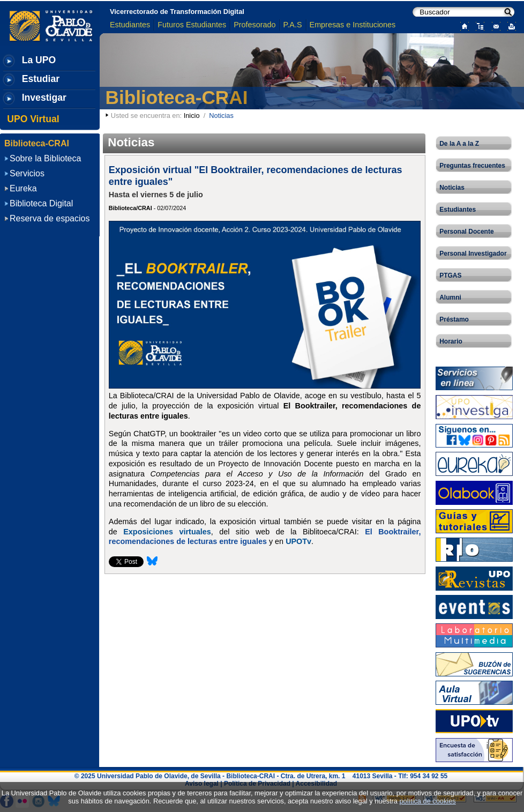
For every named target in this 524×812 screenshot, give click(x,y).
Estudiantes (130, 25)
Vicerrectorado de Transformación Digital (177, 12)
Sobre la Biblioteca (45, 158)
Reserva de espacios (50, 218)
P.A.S (293, 25)
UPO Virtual (33, 119)
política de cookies (427, 801)
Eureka (23, 188)
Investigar (44, 98)
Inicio (192, 116)
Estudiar (41, 79)
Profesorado (254, 25)
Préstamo (454, 319)
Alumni (450, 297)
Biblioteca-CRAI (177, 97)
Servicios (27, 173)
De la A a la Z (459, 144)
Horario (451, 341)
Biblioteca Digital (41, 203)
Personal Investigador (473, 254)
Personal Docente (466, 232)
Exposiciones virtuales (167, 532)
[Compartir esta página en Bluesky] (152, 564)
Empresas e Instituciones (353, 25)
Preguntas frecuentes (472, 166)
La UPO (39, 60)
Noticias (452, 188)
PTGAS (450, 275)
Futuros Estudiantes (192, 25)
